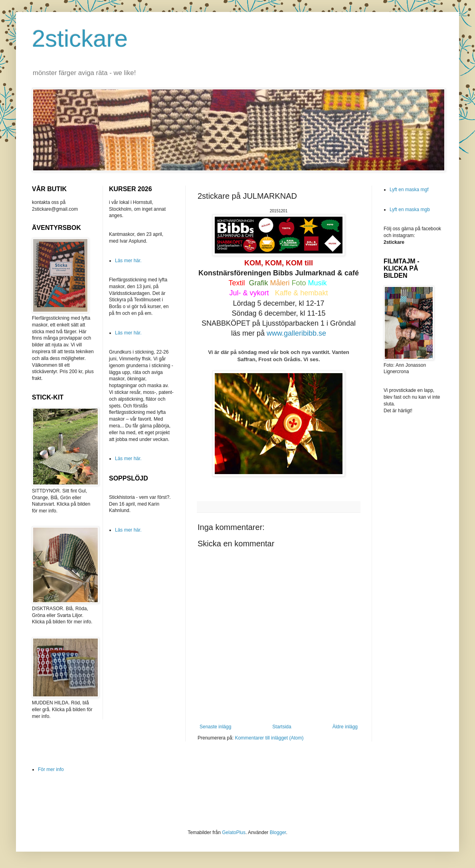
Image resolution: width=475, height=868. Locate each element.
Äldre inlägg (345, 727)
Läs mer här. (128, 261)
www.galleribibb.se (296, 333)
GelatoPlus (234, 832)
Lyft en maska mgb (410, 210)
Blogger (278, 832)
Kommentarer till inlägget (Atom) (269, 738)
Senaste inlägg (215, 727)
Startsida (282, 727)
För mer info (51, 769)
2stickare (80, 39)
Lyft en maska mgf (409, 190)
